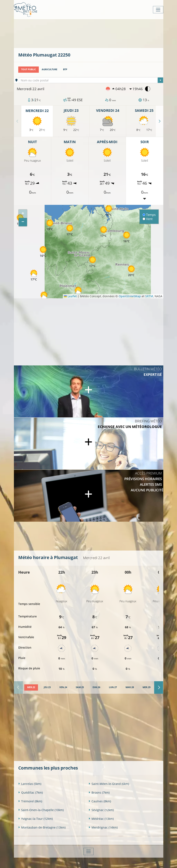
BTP (65, 69)
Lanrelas (30, 784)
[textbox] (91, 80)
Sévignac (101, 810)
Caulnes (100, 801)
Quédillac (31, 792)
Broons (99, 792)
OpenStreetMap (130, 296)
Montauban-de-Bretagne (42, 827)
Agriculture (49, 69)
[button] (44, 297)
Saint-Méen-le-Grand (109, 784)
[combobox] (91, 80)
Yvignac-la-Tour (35, 818)
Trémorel (30, 801)
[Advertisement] (94, 33)
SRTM (149, 296)
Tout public (29, 69)
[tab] (31, 687)
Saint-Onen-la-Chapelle (41, 810)
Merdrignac (103, 827)
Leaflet (70, 296)
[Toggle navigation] (158, 10)
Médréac (101, 818)
